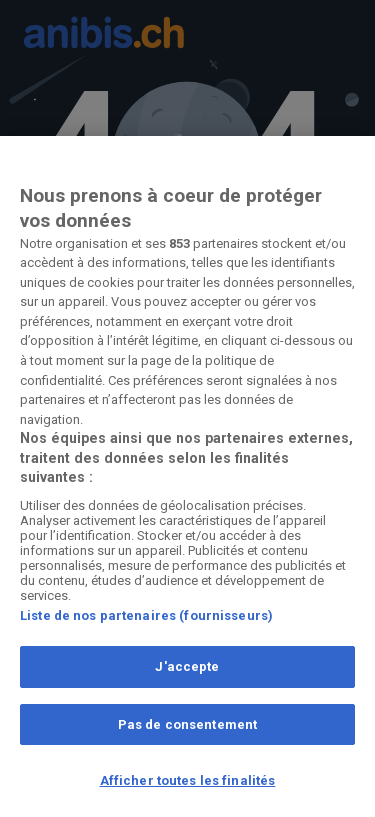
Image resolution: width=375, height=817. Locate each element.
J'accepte (187, 666)
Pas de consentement (187, 724)
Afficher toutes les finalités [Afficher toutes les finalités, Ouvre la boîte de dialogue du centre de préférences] (188, 780)
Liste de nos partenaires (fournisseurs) (146, 615)
